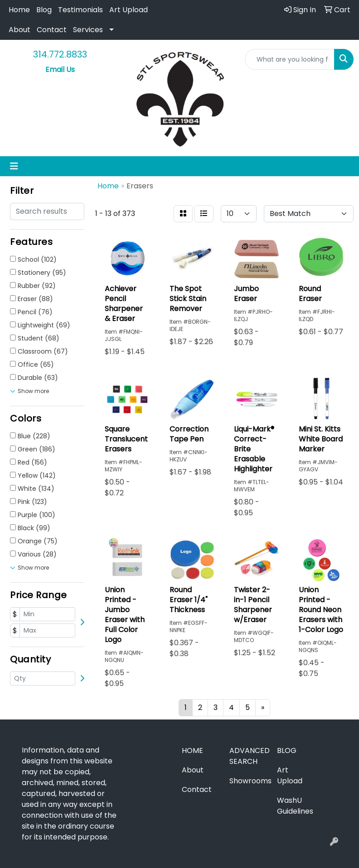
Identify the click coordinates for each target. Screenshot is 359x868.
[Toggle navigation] (14, 166)
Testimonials (80, 10)
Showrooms (248, 781)
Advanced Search (248, 756)
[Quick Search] (290, 59)
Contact (52, 30)
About (19, 30)
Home (19, 10)
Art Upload (129, 10)
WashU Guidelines (295, 806)
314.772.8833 (60, 54)
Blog (44, 10)
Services (88, 30)
